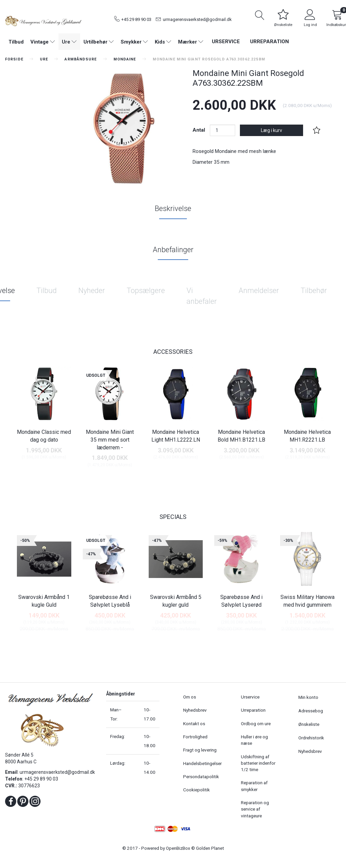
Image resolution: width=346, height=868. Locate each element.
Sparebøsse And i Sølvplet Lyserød (241, 601)
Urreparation (269, 42)
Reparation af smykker (254, 786)
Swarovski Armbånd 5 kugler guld (176, 601)
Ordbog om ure (256, 724)
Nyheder (92, 291)
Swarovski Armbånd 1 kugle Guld (44, 601)
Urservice (226, 42)
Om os (190, 697)
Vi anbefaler (202, 296)
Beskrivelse (173, 208)
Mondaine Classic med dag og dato (44, 436)
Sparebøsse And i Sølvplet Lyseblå (110, 601)
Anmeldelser (259, 291)
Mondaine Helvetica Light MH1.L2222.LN (176, 436)
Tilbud (47, 291)
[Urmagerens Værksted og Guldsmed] (43, 20)
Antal (200, 130)
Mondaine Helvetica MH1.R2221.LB (307, 436)
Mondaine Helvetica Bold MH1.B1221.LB (241, 436)
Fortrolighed (195, 737)
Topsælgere (146, 291)
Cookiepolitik (196, 790)
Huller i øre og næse (254, 740)
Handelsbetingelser (202, 763)
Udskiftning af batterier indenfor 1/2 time (258, 763)
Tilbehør (314, 291)
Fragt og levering (200, 750)
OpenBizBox (178, 848)
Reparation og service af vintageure (255, 809)
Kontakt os (194, 724)
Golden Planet (210, 848)
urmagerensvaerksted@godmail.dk (197, 19)
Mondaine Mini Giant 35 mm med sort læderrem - (110, 440)
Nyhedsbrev (195, 710)
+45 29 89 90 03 (136, 19)
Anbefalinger (173, 250)
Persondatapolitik (201, 777)
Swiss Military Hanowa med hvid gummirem (307, 601)
